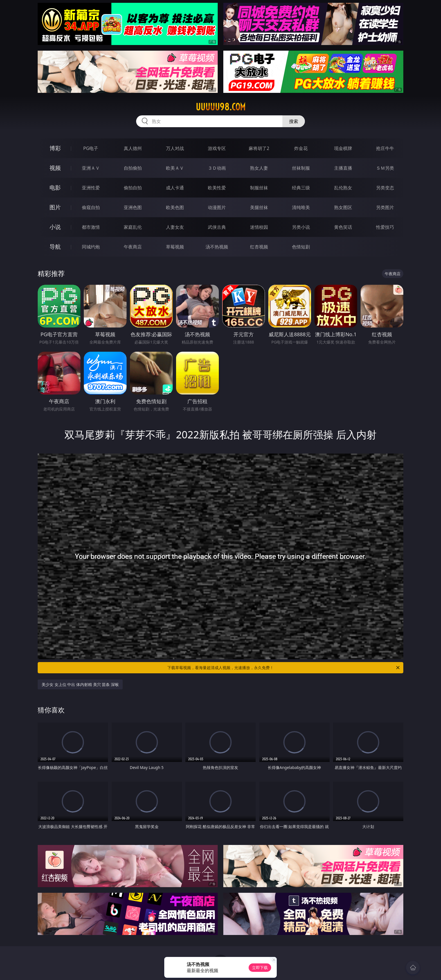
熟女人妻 (259, 168)
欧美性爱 (217, 188)
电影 (55, 188)
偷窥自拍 (91, 207)
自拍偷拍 (133, 168)
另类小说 (301, 227)
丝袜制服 (301, 168)
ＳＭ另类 (385, 168)
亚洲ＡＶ (91, 168)
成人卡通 (175, 188)
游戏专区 (217, 148)
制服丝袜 (259, 188)
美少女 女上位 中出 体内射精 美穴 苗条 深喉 (80, 684)
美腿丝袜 (259, 207)
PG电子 (91, 148)
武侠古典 (217, 227)
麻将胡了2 (259, 148)
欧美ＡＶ (175, 168)
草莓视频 (175, 247)
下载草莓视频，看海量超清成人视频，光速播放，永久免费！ (284, 668)
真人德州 (133, 148)
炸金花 (301, 148)
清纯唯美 (301, 207)
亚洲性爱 (91, 188)
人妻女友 (175, 227)
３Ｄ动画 (217, 168)
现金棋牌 (343, 148)
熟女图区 (343, 207)
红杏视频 (259, 247)
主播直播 (343, 168)
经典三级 (301, 188)
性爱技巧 (385, 227)
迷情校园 (259, 227)
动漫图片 (217, 207)
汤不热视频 (217, 247)
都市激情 (91, 227)
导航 (55, 247)
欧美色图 (175, 207)
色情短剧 (301, 247)
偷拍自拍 (133, 188)
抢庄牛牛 (385, 148)
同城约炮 (91, 247)
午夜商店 (133, 247)
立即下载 (260, 967)
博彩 (55, 148)
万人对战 (175, 148)
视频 (55, 168)
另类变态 (385, 188)
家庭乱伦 (133, 227)
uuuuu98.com (221, 107)
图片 (55, 207)
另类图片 (385, 207)
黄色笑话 (343, 227)
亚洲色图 (133, 207)
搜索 (294, 121)
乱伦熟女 (343, 188)
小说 (55, 227)
